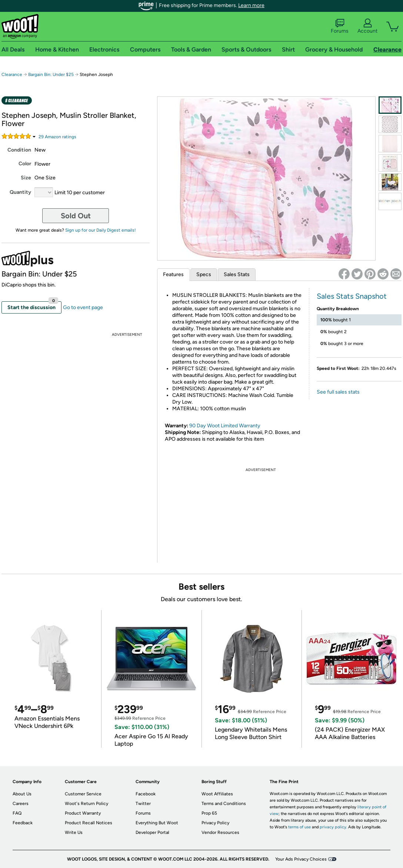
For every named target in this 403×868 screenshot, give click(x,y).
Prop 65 (209, 813)
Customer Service (83, 794)
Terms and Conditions (224, 804)
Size (26, 178)
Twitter (143, 804)
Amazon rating (57, 137)
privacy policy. (333, 827)
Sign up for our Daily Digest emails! (101, 230)
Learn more (251, 5)
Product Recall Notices (89, 823)
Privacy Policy (215, 823)
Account (367, 26)
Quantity (20, 192)
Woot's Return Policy (86, 804)
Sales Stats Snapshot (352, 296)
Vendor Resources (220, 832)
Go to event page (83, 307)
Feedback (23, 823)
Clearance (12, 74)
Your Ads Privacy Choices (301, 859)
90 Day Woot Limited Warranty (225, 426)
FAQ (17, 813)
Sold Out (76, 216)
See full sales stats (338, 392)
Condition (19, 150)
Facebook (146, 794)
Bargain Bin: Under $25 (51, 74)
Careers (21, 804)
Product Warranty (83, 813)
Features (173, 274)
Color (25, 164)
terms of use (299, 827)
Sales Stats (237, 274)
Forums (340, 26)
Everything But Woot (157, 823)
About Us (22, 794)
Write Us (74, 832)
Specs (204, 274)
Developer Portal (152, 832)
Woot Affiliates (217, 794)
